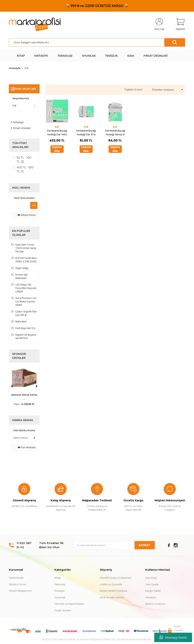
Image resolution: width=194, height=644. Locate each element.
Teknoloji (60, 584)
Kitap (58, 578)
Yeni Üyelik (152, 584)
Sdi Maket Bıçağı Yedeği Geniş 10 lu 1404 (115, 133)
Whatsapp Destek (173, 637)
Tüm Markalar (27, 447)
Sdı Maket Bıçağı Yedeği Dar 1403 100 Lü (57, 133)
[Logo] (35, 25)
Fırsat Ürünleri (63, 610)
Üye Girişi (151, 578)
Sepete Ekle (57, 149)
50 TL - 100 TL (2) (24, 160)
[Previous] (12, 386)
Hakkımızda (16, 578)
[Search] (97, 42)
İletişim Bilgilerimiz (20, 591)
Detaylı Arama (27, 215)
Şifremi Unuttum (155, 604)
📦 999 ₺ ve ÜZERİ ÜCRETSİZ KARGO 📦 (97, 6)
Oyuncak (60, 597)
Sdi (26, 68)
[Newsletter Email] (114, 545)
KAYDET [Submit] (145, 545)
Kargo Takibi (153, 591)
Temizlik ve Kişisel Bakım (69, 604)
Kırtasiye (60, 591)
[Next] (37, 386)
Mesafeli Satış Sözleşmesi (115, 578)
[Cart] (180, 24)
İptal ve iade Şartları (112, 597)
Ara (34, 205)
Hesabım (151, 597)
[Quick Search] (19, 205)
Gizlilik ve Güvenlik (111, 584)
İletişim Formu (18, 584)
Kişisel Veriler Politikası (113, 591)
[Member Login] (159, 24)
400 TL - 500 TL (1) (25, 169)
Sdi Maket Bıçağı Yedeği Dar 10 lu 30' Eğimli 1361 (86, 133)
